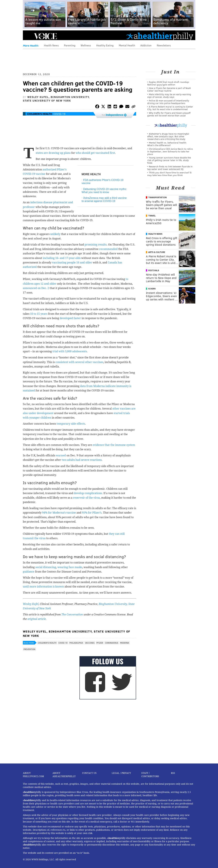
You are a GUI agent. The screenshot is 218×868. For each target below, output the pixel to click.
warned (61, 455)
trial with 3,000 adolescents (70, 351)
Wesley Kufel (31, 604)
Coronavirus (112, 643)
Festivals (154, 270)
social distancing (46, 567)
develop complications (88, 493)
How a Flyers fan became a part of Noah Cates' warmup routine (169, 89)
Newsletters (164, 45)
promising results (96, 245)
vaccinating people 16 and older (72, 263)
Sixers (152, 289)
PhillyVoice (45, 36)
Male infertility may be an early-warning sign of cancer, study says (169, 96)
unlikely (55, 234)
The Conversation (72, 615)
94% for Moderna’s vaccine (59, 513)
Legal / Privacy (121, 773)
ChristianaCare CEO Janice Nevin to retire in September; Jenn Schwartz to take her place (170, 151)
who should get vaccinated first (95, 153)
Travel (152, 216)
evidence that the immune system (114, 445)
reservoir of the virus (86, 498)
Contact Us (89, 773)
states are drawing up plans (53, 153)
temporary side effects (71, 424)
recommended (108, 249)
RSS (173, 773)
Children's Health (40, 114)
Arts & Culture (157, 252)
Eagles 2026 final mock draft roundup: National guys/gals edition (168, 83)
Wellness (86, 45)
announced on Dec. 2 (36, 288)
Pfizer (100, 643)
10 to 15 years (39, 314)
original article (37, 619)
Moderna (125, 643)
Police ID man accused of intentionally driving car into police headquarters (168, 102)
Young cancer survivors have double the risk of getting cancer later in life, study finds (169, 160)
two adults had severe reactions (82, 460)
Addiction (146, 45)
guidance (29, 572)
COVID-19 (59, 114)
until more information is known (43, 587)
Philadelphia (76, 643)
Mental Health (127, 45)
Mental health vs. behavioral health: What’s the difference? (167, 144)
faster (77, 318)
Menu (28, 36)
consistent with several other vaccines (79, 362)
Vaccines (90, 643)
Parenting (70, 45)
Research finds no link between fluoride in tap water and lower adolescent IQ (170, 168)
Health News (51, 45)
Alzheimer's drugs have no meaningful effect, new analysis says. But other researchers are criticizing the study (168, 136)
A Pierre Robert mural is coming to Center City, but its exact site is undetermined (170, 108)
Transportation (157, 197)
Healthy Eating (105, 45)
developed (66, 318)
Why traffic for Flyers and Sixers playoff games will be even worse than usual (169, 114)
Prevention (29, 649)
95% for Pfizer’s (92, 513)
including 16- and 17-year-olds (62, 258)
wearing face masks (70, 567)
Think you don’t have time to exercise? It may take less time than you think (169, 174)
